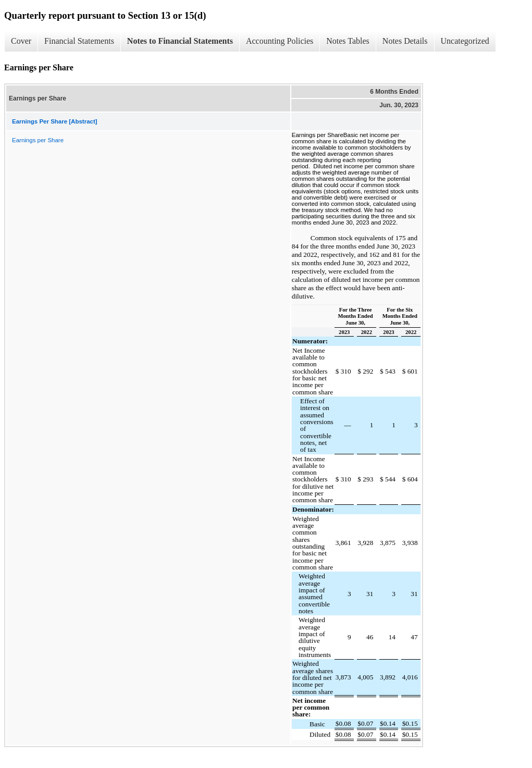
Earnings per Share (38, 140)
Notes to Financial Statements (180, 41)
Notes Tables (348, 41)
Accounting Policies (280, 41)
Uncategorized (465, 41)
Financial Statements (79, 41)
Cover (21, 41)
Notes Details (405, 41)
